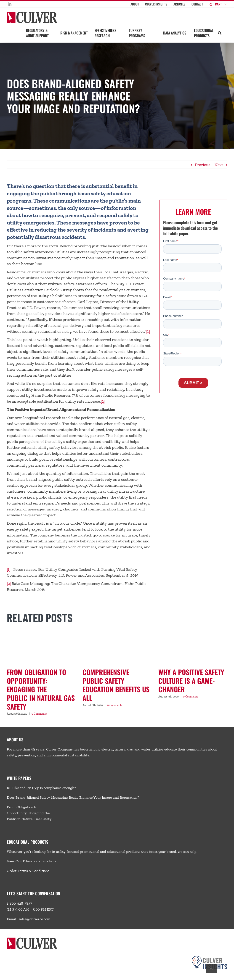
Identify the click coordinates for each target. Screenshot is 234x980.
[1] (148, 331)
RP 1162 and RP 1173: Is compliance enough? (41, 788)
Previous (203, 165)
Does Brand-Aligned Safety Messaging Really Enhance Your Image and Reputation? (73, 797)
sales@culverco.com (34, 919)
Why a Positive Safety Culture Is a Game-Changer (191, 681)
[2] (103, 401)
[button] (220, 33)
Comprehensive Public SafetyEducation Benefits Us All (116, 685)
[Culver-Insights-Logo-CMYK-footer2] (209, 958)
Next (219, 165)
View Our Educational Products (32, 861)
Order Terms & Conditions (28, 871)
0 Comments (39, 714)
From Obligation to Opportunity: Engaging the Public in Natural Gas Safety (41, 689)
